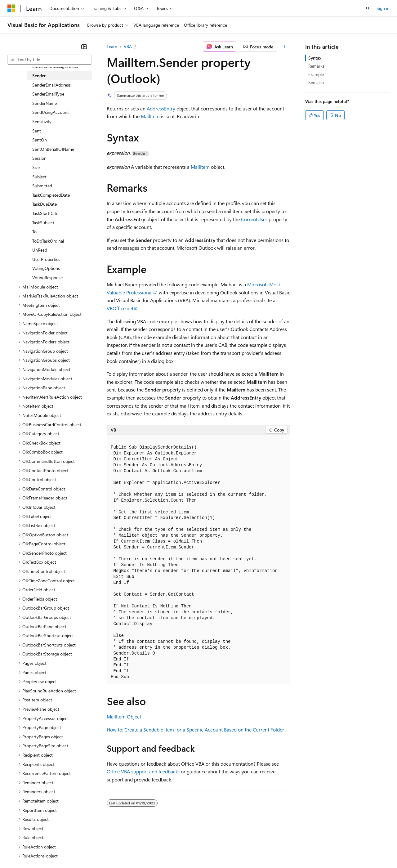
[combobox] (50, 60)
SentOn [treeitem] (40, 140)
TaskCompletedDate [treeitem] (51, 195)
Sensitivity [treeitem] (42, 121)
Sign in (383, 8)
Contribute (111, 849)
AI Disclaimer (20, 849)
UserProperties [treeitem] (46, 259)
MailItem (150, 116)
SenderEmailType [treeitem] (48, 94)
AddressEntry (161, 108)
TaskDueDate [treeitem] (45, 204)
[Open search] (368, 8)
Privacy (136, 849)
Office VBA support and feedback (142, 771)
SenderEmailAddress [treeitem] (51, 85)
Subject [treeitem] (39, 177)
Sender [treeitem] (39, 76)
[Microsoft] (11, 8)
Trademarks (257, 849)
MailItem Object (124, 716)
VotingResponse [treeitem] (47, 277)
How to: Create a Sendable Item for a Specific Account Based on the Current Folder (195, 729)
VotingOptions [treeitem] (46, 268)
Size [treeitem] (36, 167)
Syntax (315, 58)
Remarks (316, 66)
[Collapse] (84, 47)
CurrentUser (254, 219)
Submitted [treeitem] (42, 186)
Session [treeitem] (39, 158)
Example (316, 74)
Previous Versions (56, 849)
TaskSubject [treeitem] (43, 223)
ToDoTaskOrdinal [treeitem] (48, 241)
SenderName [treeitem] (45, 103)
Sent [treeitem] (37, 131)
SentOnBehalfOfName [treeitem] (53, 149)
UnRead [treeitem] (40, 250)
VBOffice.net (120, 308)
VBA (128, 46)
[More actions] (285, 47)
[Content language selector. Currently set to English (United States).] (36, 834)
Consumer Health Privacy (178, 849)
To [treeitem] (34, 232)
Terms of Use (227, 849)
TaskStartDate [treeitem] (45, 213)
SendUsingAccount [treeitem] (51, 112)
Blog (85, 849)
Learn (112, 46)
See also (316, 82)
